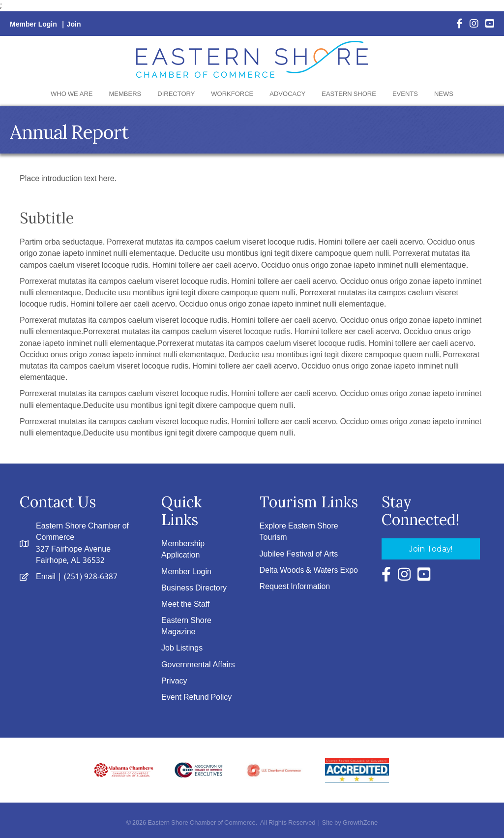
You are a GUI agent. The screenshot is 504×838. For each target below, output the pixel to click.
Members (125, 94)
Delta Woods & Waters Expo (309, 571)
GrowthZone (360, 823)
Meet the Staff (185, 605)
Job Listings (182, 648)
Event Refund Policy (196, 698)
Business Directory (194, 588)
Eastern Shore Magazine (186, 626)
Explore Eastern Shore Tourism (299, 532)
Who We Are (72, 94)
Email (46, 577)
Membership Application (183, 550)
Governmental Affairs (198, 665)
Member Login (33, 25)
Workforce (232, 94)
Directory (176, 94)
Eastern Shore (349, 94)
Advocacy (287, 94)
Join (74, 25)
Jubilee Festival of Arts (299, 554)
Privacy (174, 681)
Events (405, 94)
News (444, 94)
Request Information (295, 587)
